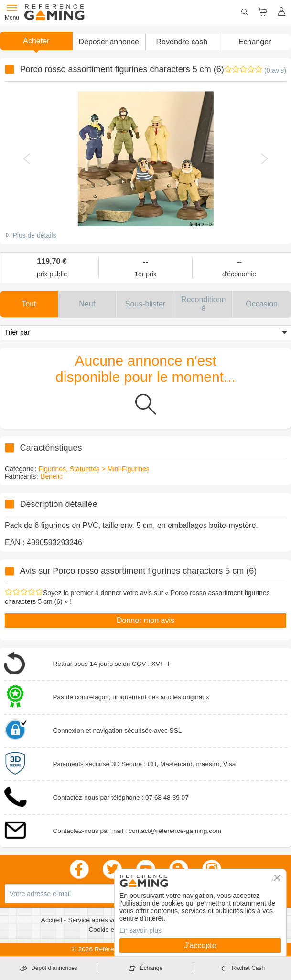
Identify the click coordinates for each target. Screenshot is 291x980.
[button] (109, 42)
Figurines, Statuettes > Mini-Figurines (94, 469)
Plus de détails (34, 235)
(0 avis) (275, 70)
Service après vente (97, 920)
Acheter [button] (36, 41)
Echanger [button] (255, 42)
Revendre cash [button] (182, 42)
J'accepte (200, 945)
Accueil (53, 920)
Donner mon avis (145, 620)
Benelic (52, 476)
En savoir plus (140, 930)
